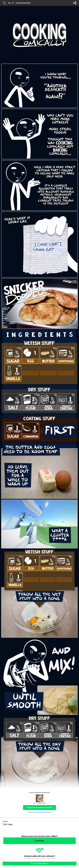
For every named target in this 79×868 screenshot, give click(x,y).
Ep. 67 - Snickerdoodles (19, 3)
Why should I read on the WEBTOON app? (40, 812)
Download (39, 841)
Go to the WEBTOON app (39, 864)
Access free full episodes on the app (39, 808)
